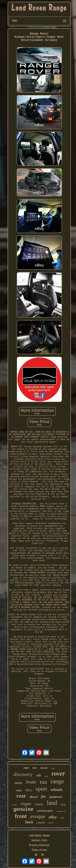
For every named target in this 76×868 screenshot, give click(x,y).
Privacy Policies (39, 845)
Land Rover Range (39, 835)
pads (46, 776)
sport (41, 789)
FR (42, 855)
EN (36, 855)
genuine (23, 810)
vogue (26, 804)
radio (63, 805)
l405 (53, 768)
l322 (43, 782)
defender (44, 768)
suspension (61, 811)
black (29, 822)
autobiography (45, 811)
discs (29, 790)
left (62, 818)
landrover (56, 797)
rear (21, 796)
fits (43, 797)
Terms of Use (39, 850)
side (39, 775)
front (21, 816)
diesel (33, 797)
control (41, 823)
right (26, 768)
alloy (53, 817)
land (52, 803)
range (57, 781)
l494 (35, 768)
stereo (18, 783)
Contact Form (39, 840)
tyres (15, 805)
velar (19, 790)
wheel (51, 823)
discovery (23, 774)
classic (39, 804)
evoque (38, 816)
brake (31, 782)
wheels (57, 790)
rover (58, 774)
